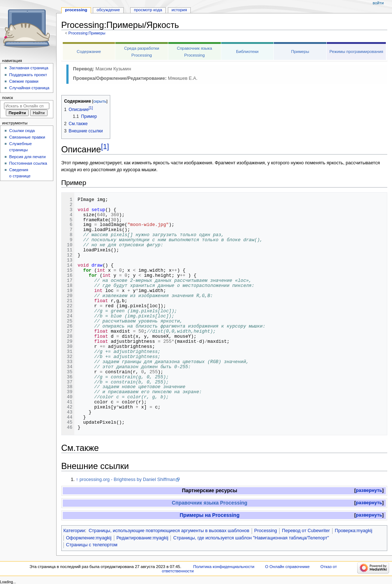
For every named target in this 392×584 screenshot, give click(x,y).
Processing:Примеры (87, 33)
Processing (266, 531)
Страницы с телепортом (92, 545)
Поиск (8, 98)
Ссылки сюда (22, 131)
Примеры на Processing (209, 515)
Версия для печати (27, 157)
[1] (105, 147)
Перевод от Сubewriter (306, 531)
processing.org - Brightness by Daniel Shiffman (127, 480)
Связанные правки (27, 137)
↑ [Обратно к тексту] (77, 480)
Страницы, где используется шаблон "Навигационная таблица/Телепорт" (251, 538)
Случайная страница (29, 88)
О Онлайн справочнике (287, 567)
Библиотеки (247, 52)
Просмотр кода (148, 10)
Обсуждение (108, 10)
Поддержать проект (28, 75)
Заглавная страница (29, 68)
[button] (369, 491)
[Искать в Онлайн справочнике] (27, 106)
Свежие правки (24, 81)
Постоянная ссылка (28, 163)
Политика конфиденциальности (224, 567)
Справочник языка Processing (210, 503)
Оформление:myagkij (89, 538)
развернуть (369, 490)
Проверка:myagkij (353, 531)
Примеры (300, 52)
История (179, 10)
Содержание (89, 52)
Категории (74, 531)
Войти (378, 3)
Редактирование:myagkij (142, 538)
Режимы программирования (356, 52)
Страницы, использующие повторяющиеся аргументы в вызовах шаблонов (169, 531)
